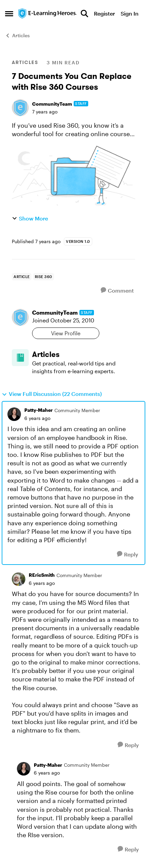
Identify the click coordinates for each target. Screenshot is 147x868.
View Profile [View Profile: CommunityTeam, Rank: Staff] (66, 333)
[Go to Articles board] (20, 358)
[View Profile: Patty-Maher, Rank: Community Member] (14, 414)
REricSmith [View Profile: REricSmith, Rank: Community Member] (42, 575)
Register (104, 13)
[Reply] (128, 554)
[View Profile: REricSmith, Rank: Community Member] (19, 579)
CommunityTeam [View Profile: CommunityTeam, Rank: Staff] (52, 104)
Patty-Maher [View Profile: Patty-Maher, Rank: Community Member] (39, 410)
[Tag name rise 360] (44, 277)
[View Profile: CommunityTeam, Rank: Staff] (20, 108)
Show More (30, 218)
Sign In (130, 13)
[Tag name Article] (22, 277)
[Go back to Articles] (84, 354)
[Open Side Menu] (9, 14)
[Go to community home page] (48, 13)
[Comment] (117, 290)
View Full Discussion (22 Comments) (52, 394)
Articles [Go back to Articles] (17, 35)
